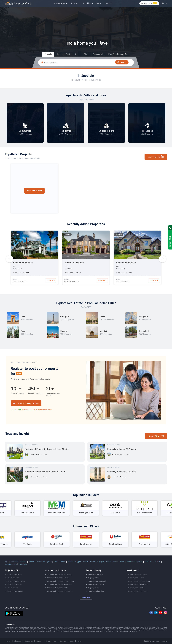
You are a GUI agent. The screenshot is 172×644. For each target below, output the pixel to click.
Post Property (149, 3)
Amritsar (23, 562)
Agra (7, 562)
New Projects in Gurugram (138, 574)
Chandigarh (23, 564)
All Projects (74, 3)
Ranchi (116, 562)
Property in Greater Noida (97, 581)
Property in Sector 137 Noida (122, 449)
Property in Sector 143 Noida (122, 472)
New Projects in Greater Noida (139, 581)
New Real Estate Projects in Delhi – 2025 (45, 472)
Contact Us (109, 3)
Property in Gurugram (96, 574)
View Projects (154, 157)
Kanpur (56, 562)
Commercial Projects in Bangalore (59, 584)
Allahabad (14, 562)
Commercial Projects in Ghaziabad (60, 591)
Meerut (70, 562)
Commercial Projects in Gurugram (59, 574)
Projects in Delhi (12, 588)
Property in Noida (94, 578)
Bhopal (31, 562)
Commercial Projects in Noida (58, 578)
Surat (122, 562)
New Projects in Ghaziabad (138, 591)
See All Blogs (154, 436)
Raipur (109, 562)
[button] (162, 259)
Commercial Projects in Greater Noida (61, 581)
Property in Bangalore (96, 584)
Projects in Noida (13, 578)
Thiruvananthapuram (134, 562)
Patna (92, 562)
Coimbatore (41, 562)
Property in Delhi (94, 588)
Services (98, 3)
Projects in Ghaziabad (15, 591)
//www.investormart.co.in (158, 641)
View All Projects (34, 191)
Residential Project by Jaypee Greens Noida (46, 449)
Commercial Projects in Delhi (57, 588)
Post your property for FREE (26, 403)
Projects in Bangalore (14, 584)
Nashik (86, 562)
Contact (51, 281)
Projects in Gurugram (14, 574)
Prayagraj (100, 562)
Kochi (63, 562)
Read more (86, 597)
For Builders (88, 3)
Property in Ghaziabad (96, 591)
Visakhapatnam (11, 564)
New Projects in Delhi (136, 588)
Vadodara (148, 562)
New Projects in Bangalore (138, 584)
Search (123, 62)
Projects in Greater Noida (16, 581)
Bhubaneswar (59, 3)
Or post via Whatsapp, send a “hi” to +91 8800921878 (31, 409)
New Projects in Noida (136, 578)
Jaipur (49, 562)
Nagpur (78, 562)
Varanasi (157, 562)
